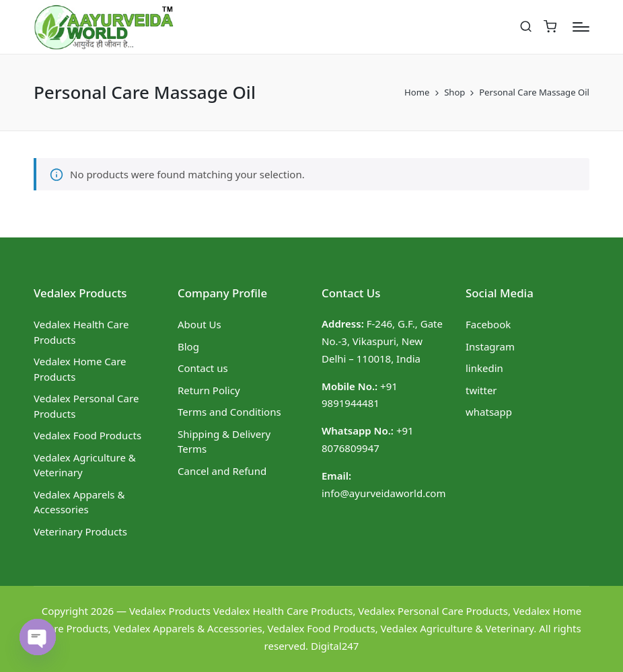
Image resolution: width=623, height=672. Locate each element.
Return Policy (209, 390)
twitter (481, 390)
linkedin (484, 368)
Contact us (203, 368)
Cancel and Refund (222, 471)
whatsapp (489, 412)
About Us (199, 324)
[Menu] (581, 27)
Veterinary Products (80, 531)
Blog (188, 346)
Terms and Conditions (229, 412)
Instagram (490, 346)
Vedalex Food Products (87, 435)
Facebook (488, 324)
